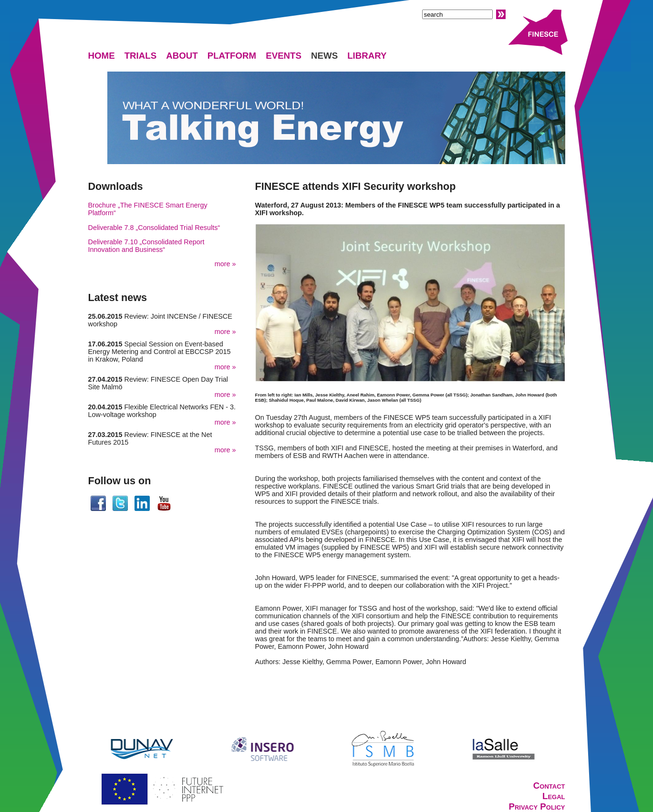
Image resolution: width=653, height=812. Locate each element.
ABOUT (182, 56)
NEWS (324, 56)
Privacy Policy (537, 807)
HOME (102, 56)
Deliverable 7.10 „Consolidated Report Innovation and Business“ (146, 246)
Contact (549, 786)
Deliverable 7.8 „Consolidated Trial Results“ (154, 228)
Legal (554, 796)
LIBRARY (367, 56)
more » (225, 264)
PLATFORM (232, 56)
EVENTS (284, 56)
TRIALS (141, 56)
